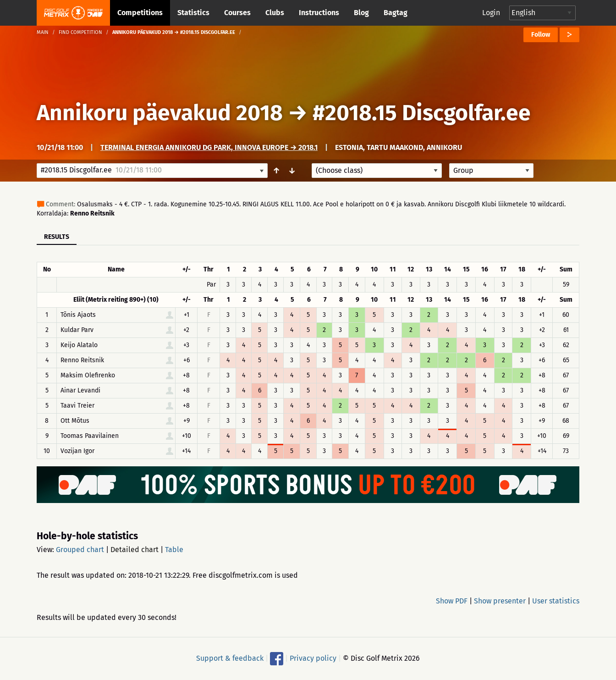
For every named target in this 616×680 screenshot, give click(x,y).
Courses (237, 13)
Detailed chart (135, 550)
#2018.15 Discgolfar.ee (422, 113)
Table (174, 550)
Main (43, 32)
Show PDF (452, 601)
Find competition (80, 32)
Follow (541, 35)
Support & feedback (230, 658)
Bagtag (396, 13)
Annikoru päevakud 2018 (160, 113)
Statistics (193, 13)
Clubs (275, 13)
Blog (361, 13)
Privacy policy (313, 658)
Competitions (140, 13)
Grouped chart (80, 550)
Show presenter (500, 601)
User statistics (556, 601)
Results (57, 237)
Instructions (319, 13)
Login (491, 13)
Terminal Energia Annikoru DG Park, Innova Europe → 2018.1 (209, 147)
